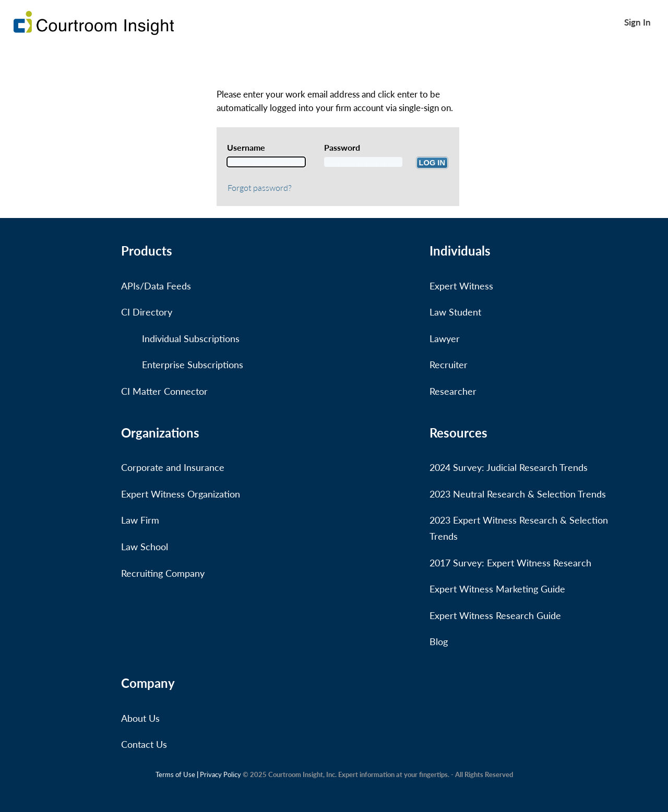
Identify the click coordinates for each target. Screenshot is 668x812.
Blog (439, 641)
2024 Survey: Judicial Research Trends (509, 467)
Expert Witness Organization (181, 494)
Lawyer (445, 338)
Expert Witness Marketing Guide (497, 589)
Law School (145, 547)
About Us (140, 718)
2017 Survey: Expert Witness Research (510, 563)
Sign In (637, 22)
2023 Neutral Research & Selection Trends (518, 494)
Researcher (453, 391)
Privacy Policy (220, 774)
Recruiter (449, 365)
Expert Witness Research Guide (495, 615)
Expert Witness (461, 286)
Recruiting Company (163, 573)
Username (246, 147)
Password (342, 147)
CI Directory (147, 312)
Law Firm (140, 520)
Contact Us (144, 744)
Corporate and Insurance (173, 467)
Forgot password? (260, 187)
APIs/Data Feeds (156, 286)
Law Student (455, 312)
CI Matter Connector (164, 391)
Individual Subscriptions (191, 338)
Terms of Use (175, 774)
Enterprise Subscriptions (193, 365)
